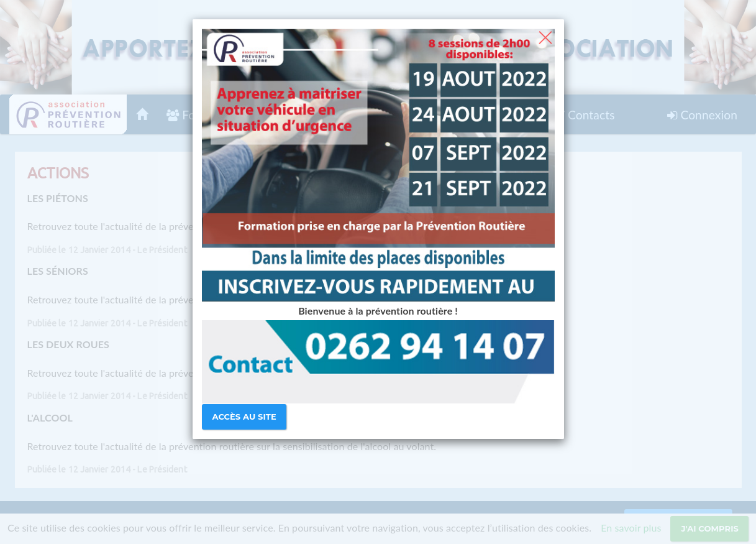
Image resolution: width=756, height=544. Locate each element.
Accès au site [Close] (244, 417)
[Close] (545, 36)
